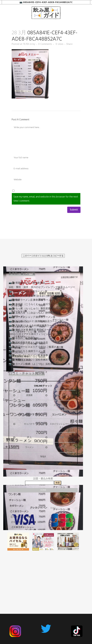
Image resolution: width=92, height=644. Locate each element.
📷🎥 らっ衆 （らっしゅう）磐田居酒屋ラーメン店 (37, 309)
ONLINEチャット (43, 386)
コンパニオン (59, 415)
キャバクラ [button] (24, 424)
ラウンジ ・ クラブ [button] (26, 405)
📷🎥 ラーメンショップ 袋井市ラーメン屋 (32, 317)
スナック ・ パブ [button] (57, 405)
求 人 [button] (22, 437)
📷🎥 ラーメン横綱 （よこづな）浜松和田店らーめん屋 (39, 364)
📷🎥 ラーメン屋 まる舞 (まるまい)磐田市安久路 (35, 296)
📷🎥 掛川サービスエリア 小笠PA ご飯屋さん (34, 347)
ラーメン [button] (23, 447)
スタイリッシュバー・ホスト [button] (59, 426)
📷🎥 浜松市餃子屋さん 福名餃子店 (28, 343)
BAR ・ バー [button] (56, 395)
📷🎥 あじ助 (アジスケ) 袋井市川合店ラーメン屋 (35, 321)
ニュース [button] (55, 447)
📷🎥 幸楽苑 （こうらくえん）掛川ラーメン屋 (34, 304)
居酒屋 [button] (23, 395)
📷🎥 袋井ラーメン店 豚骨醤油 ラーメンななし (35, 300)
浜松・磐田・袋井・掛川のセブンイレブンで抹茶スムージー (42, 287)
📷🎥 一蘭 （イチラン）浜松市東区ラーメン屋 (34, 360)
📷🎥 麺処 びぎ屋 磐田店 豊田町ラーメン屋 (32, 330)
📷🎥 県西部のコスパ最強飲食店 (27, 283)
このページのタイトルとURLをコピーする (43, 256)
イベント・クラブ (27, 415)
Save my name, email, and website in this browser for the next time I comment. (46, 199)
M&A (43, 457)
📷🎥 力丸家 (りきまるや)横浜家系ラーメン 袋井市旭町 (39, 326)
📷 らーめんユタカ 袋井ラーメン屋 (28, 291)
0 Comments (45, 44)
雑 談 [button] (54, 437)
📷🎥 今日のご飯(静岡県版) (24, 338)
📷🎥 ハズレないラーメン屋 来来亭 (28, 355)
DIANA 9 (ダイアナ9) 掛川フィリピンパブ (31, 334)
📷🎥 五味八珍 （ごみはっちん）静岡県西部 (33, 313)
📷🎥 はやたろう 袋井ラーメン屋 (27, 351)
